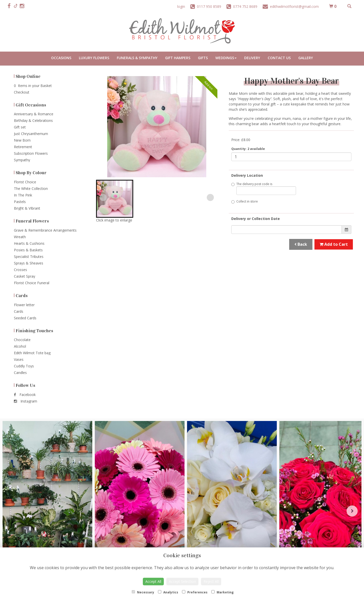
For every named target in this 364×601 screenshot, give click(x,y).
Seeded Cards (25, 318)
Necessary (143, 592)
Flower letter (24, 305)
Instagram (26, 401)
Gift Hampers (178, 58)
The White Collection (31, 188)
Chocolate (22, 340)
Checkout (22, 92)
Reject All (211, 581)
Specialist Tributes (29, 257)
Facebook (25, 395)
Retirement (23, 147)
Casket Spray (25, 276)
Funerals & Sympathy (137, 58)
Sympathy (22, 160)
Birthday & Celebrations (33, 120)
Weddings (226, 58)
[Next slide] (210, 197)
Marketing (222, 592)
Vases (19, 359)
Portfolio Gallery (306, 59)
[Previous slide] (103, 197)
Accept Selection (182, 581)
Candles (20, 373)
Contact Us (279, 58)
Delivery (252, 58)
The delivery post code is (264, 188)
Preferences (195, 592)
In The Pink (23, 195)
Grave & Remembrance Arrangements (45, 230)
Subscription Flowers (31, 153)
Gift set (20, 127)
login (181, 6)
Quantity (248, 149)
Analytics (168, 592)
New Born (22, 140)
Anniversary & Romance (34, 114)
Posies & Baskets (28, 250)
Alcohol (20, 346)
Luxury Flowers (94, 58)
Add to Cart (334, 244)
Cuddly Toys (24, 366)
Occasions (61, 58)
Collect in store (245, 201)
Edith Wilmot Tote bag (32, 353)
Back (301, 244)
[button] (115, 199)
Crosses (20, 270)
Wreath (20, 237)
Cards (19, 311)
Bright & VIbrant (27, 208)
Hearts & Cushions (29, 243)
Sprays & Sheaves (29, 263)
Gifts (203, 58)
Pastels (20, 202)
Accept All (153, 581)
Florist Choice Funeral (32, 283)
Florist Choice (25, 182)
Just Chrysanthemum (31, 134)
